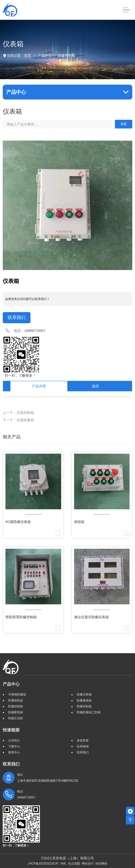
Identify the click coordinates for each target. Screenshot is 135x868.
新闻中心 (14, 752)
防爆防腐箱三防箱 (89, 712)
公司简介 (14, 741)
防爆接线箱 (84, 700)
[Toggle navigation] (126, 10)
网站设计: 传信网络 (94, 864)
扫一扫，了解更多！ (19, 375)
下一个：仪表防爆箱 (18, 420)
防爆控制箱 (66, 55)
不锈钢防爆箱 (17, 694)
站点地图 (74, 864)
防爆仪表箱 (84, 694)
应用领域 (83, 746)
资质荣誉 (83, 741)
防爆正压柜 (16, 718)
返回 (95, 386)
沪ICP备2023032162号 (43, 864)
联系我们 (17, 318)
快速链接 (11, 730)
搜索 (124, 124)
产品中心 (45, 55)
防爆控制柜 (16, 706)
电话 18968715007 (26, 794)
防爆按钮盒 (16, 700)
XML (63, 864)
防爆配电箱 (16, 712)
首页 (27, 55)
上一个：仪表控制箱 (18, 413)
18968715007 (35, 331)
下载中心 (14, 746)
